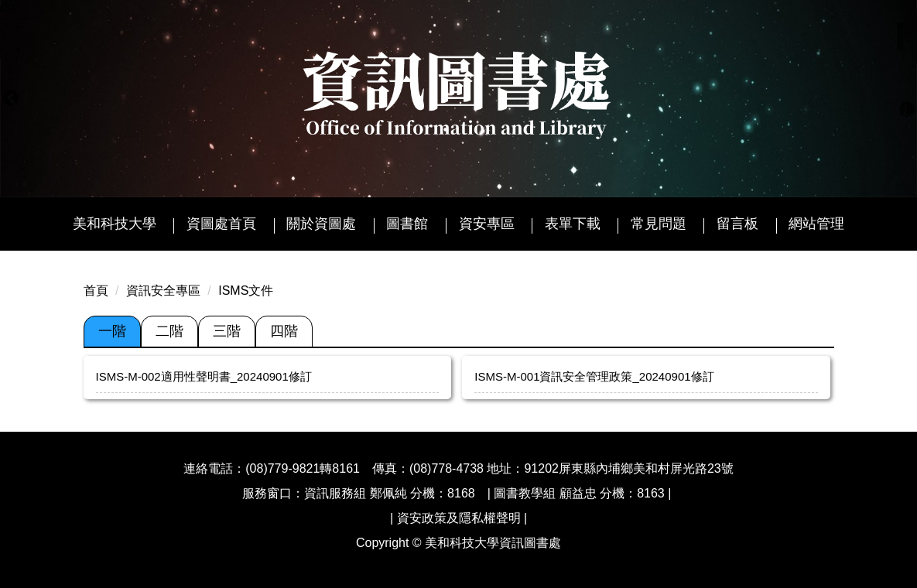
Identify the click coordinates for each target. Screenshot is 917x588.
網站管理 (816, 224)
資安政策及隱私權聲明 (459, 518)
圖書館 (407, 224)
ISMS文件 (246, 291)
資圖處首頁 (221, 224)
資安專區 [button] (487, 224)
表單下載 (573, 224)
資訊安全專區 (163, 291)
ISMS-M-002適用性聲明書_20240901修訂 (204, 376)
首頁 (96, 291)
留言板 (737, 224)
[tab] (112, 332)
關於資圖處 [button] (321, 224)
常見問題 (659, 224)
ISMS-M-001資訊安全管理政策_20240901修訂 (594, 376)
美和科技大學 (115, 224)
